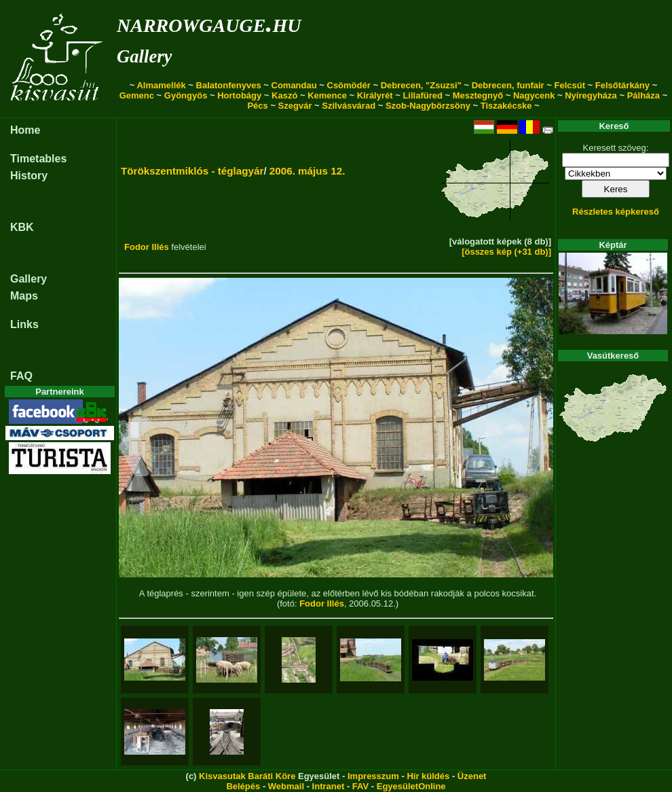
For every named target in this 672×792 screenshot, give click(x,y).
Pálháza (643, 95)
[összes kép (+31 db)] (506, 252)
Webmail (286, 786)
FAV (360, 786)
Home (25, 130)
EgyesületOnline (411, 786)
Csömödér (349, 85)
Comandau (294, 85)
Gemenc (137, 95)
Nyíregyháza (591, 95)
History (29, 176)
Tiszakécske (506, 106)
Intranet (329, 786)
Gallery (144, 56)
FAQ (21, 376)
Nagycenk (534, 95)
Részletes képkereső (616, 212)
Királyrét (375, 95)
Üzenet (472, 776)
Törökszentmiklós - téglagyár (192, 171)
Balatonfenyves (229, 85)
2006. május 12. (307, 171)
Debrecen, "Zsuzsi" (421, 85)
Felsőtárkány (622, 85)
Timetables (38, 159)
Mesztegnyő (478, 95)
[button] (134, 448)
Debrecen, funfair (508, 85)
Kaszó (284, 95)
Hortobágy (239, 95)
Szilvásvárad (349, 106)
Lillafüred (423, 95)
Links (24, 324)
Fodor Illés (147, 247)
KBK (22, 227)
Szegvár (295, 106)
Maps (24, 296)
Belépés (243, 786)
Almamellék (161, 85)
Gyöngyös (186, 95)
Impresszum (373, 776)
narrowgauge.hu (209, 23)
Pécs (257, 106)
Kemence (327, 95)
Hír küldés (428, 776)
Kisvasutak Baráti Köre (247, 776)
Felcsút (570, 85)
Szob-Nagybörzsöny (428, 106)
